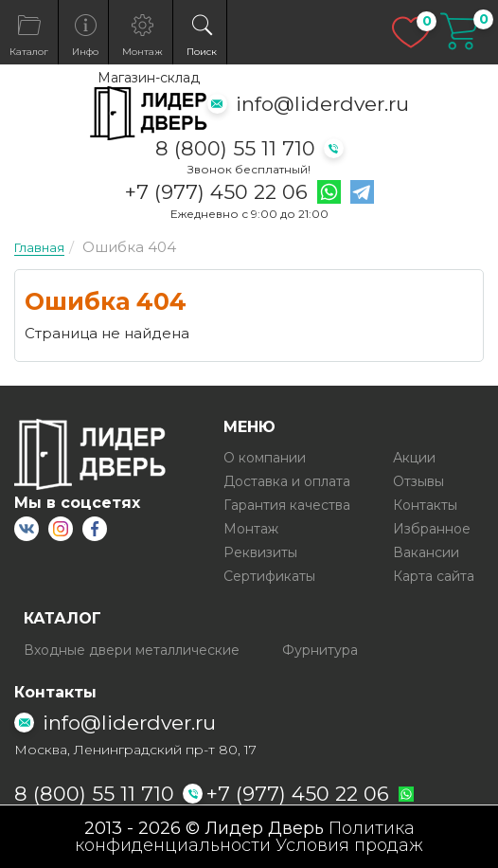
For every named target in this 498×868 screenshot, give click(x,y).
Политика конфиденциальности (245, 837)
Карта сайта (434, 576)
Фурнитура (320, 650)
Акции (414, 458)
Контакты (425, 505)
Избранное (432, 529)
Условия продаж (349, 845)
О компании (265, 458)
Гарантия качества (287, 505)
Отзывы (418, 481)
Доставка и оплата (287, 481)
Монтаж (251, 529)
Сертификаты (269, 576)
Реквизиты (260, 552)
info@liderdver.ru (322, 104)
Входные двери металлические (132, 650)
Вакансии (426, 552)
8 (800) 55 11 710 (235, 148)
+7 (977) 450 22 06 (216, 192)
